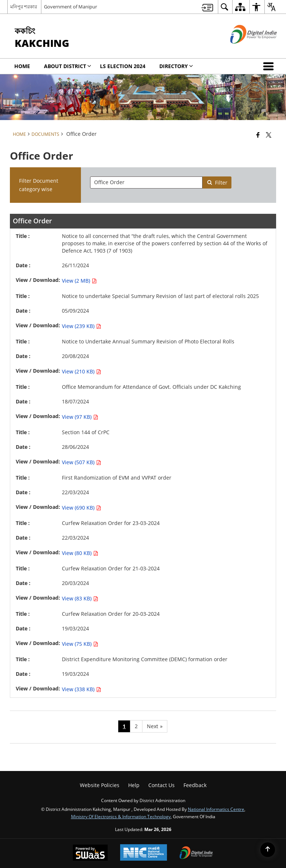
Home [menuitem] (22, 66)
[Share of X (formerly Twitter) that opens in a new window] (269, 135)
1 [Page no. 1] (124, 726)
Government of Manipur (70, 7)
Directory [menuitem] (176, 66)
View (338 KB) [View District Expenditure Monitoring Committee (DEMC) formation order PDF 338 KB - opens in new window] (81, 689)
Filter (217, 182)
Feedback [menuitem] (195, 785)
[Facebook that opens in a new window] (258, 135)
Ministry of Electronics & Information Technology (121, 816)
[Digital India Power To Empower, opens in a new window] (196, 853)
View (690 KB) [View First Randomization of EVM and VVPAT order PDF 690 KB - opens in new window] (81, 508)
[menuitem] (207, 7)
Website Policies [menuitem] (100, 785)
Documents (45, 134)
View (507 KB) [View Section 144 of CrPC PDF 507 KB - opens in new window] (81, 462)
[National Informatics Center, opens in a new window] (144, 853)
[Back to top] (268, 850)
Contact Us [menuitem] (161, 785)
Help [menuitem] (134, 785)
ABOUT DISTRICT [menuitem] (68, 66)
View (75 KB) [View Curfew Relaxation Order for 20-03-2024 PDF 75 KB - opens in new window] (80, 644)
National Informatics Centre (216, 809)
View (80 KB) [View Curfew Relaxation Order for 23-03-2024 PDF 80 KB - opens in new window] (80, 553)
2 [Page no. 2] (136, 726)
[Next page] (155, 726)
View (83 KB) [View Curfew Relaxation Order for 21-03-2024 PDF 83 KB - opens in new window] (80, 598)
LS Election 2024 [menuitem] (123, 66)
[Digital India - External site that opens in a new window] (244, 50)
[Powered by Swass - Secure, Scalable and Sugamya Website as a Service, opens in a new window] (90, 853)
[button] (270, 66)
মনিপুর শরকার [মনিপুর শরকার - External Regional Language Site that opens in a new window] (24, 7)
